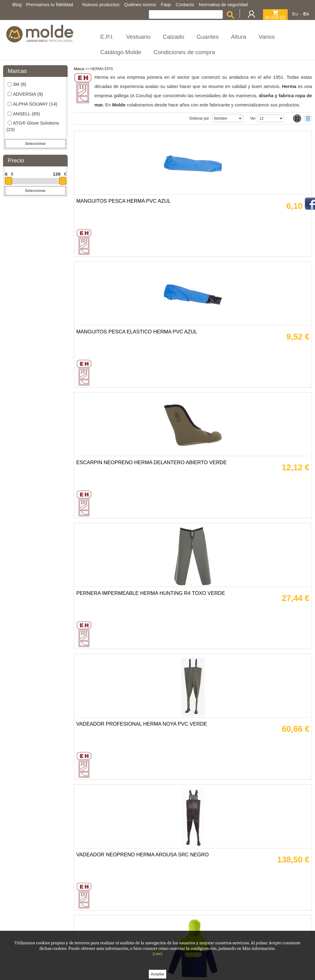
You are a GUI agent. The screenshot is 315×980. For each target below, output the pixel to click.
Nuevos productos (101, 4)
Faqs (166, 4)
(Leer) (157, 954)
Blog (17, 4)
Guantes (208, 37)
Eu (295, 14)
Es (306, 14)
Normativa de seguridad (223, 4)
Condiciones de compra (184, 52)
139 (56, 174)
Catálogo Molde (121, 52)
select (240, 118)
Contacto (185, 4)
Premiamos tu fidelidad (50, 4)
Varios (266, 37)
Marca (79, 69)
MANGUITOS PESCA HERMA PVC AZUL (126, 221)
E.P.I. (107, 37)
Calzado (173, 37)
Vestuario (138, 37)
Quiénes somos (140, 4)
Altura (239, 37)
